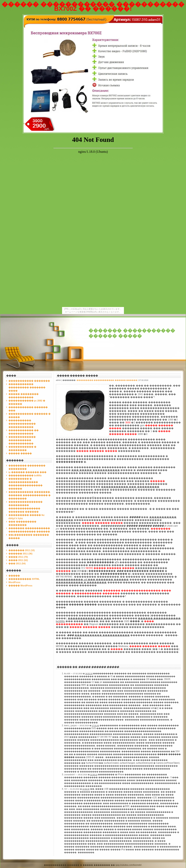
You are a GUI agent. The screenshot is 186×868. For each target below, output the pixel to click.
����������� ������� (29, 381)
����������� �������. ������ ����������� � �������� (29, 495)
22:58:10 (94, 775)
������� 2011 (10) (22, 550)
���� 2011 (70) (18, 557)
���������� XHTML (24, 579)
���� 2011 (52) (18, 560)
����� (14, 576)
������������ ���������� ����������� (22, 440)
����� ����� (20, 453)
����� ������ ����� (77, 376)
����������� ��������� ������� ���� (27, 387)
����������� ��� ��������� (130, 487)
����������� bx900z (25, 475)
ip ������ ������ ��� (27, 472)
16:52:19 (89, 674)
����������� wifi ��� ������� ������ (92, 580)
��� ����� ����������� (95, 470)
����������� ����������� (102, 635)
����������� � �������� (81, 582)
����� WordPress (20, 586)
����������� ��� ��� (89, 618)
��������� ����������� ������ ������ (107, 380)
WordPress (14, 582)
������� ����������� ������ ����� (132, 333)
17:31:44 (95, 726)
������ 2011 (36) (20, 554)
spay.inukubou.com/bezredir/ (128, 865)
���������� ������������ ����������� (22, 424)
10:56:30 (86, 789)
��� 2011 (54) (17, 563)
